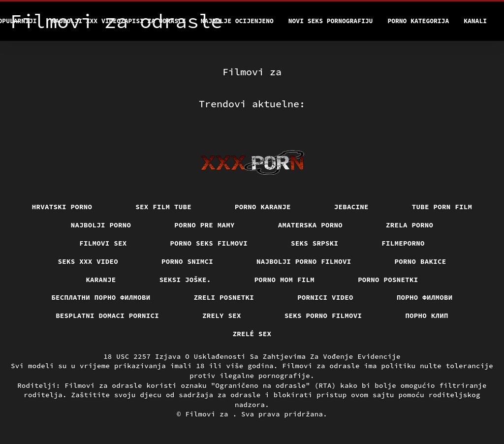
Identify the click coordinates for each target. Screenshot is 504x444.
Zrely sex (222, 316)
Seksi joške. (185, 280)
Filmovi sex (103, 243)
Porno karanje (263, 207)
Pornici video (325, 297)
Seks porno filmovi (323, 316)
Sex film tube (163, 207)
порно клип (427, 316)
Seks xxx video (88, 261)
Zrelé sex (252, 334)
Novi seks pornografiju (331, 21)
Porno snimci (187, 261)
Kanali (475, 21)
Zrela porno (409, 225)
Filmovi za (209, 414)
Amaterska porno (310, 225)
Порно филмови (425, 297)
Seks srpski (315, 243)
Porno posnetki (388, 280)
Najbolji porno (101, 225)
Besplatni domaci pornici (107, 316)
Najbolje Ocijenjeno (237, 21)
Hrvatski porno (62, 207)
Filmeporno (403, 243)
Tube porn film (442, 207)
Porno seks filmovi (209, 243)
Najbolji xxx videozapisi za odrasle (119, 21)
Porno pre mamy (205, 225)
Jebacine (351, 207)
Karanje (101, 280)
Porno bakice (421, 261)
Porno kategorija (418, 21)
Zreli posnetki (224, 297)
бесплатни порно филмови (101, 297)
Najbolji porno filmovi (304, 261)
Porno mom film (285, 280)
